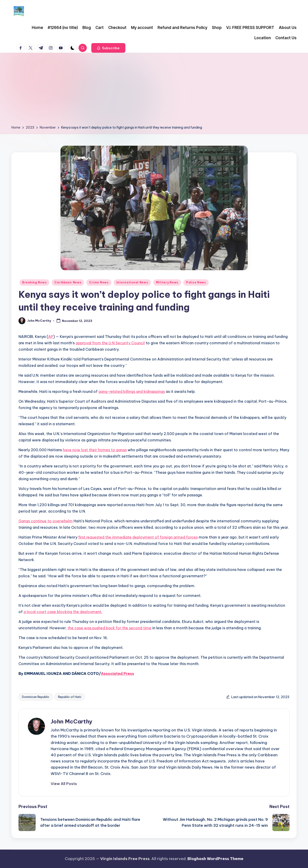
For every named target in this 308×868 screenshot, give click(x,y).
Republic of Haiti (70, 697)
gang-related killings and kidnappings (132, 391)
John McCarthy (71, 721)
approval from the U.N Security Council (110, 343)
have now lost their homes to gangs (95, 450)
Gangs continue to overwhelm (46, 521)
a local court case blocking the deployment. (63, 612)
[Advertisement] (154, 91)
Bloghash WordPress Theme (215, 859)
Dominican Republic (36, 697)
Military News (167, 282)
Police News (196, 282)
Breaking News (34, 282)
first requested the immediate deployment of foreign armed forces (138, 537)
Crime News (99, 282)
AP (51, 337)
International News (132, 282)
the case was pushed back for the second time (109, 628)
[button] (108, 48)
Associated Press (117, 674)
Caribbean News (68, 282)
